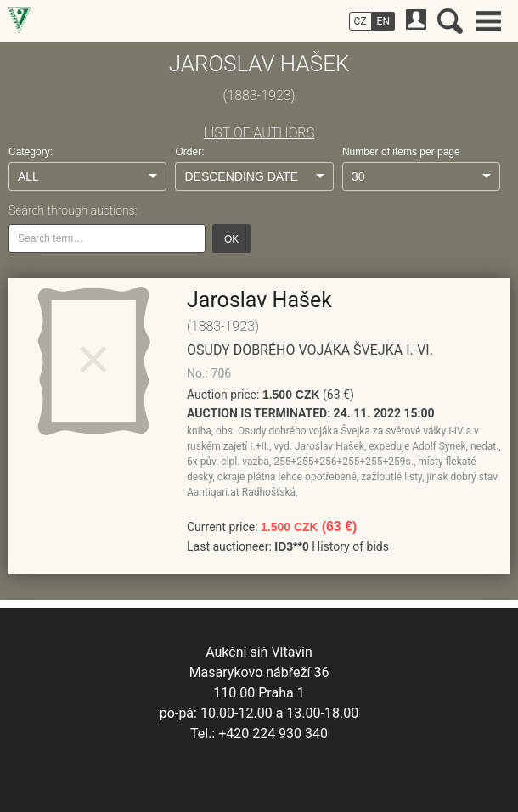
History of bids (350, 546)
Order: (189, 152)
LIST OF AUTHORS (259, 133)
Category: (31, 152)
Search (450, 21)
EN (383, 21)
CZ (360, 21)
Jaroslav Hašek (259, 300)
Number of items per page (401, 152)
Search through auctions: (73, 210)
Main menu (488, 21)
